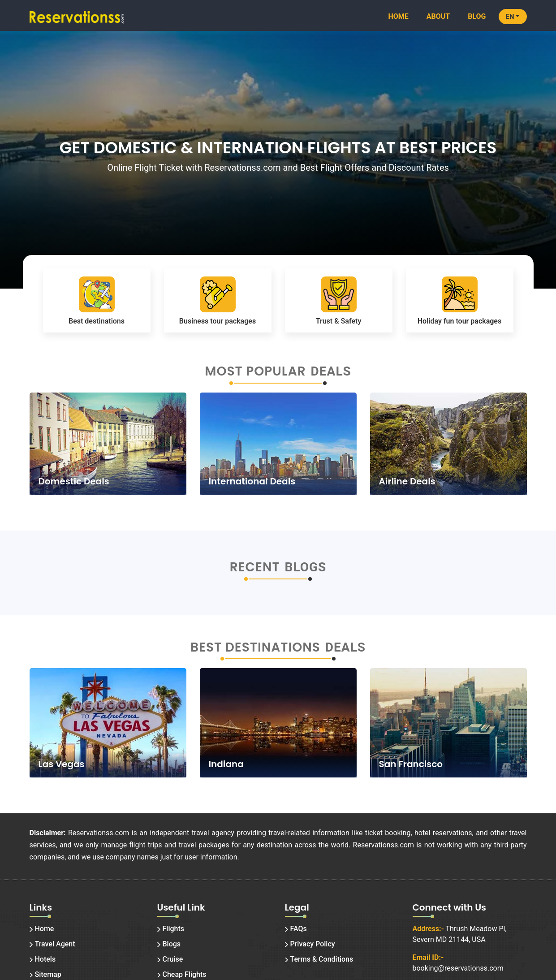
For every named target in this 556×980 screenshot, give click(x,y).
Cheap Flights (185, 974)
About (438, 16)
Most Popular (255, 371)
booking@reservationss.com (458, 968)
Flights (174, 929)
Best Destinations (255, 648)
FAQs (299, 929)
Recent (255, 567)
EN (510, 17)
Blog (477, 16)
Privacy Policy (313, 944)
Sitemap (48, 974)
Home (398, 16)
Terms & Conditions (322, 959)
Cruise (173, 959)
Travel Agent (55, 944)
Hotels (45, 959)
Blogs (172, 944)
